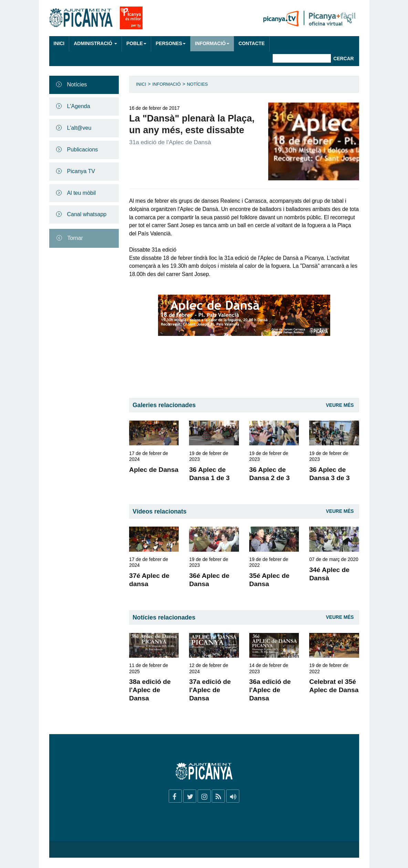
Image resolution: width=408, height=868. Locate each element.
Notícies (77, 84)
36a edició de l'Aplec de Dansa (270, 690)
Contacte (252, 43)
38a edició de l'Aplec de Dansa (150, 690)
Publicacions (83, 150)
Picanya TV (81, 171)
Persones (171, 43)
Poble (136, 43)
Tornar (75, 238)
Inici (59, 43)
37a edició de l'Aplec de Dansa (210, 690)
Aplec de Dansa (154, 470)
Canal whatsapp (87, 214)
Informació (212, 43)
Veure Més (340, 405)
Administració (95, 43)
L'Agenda (79, 106)
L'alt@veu (79, 128)
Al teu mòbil (82, 193)
